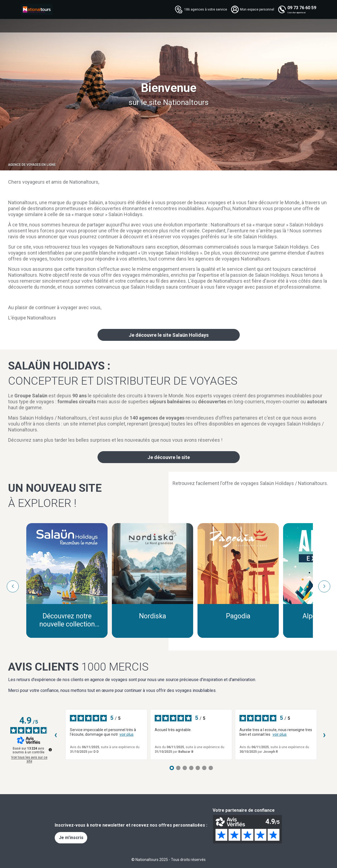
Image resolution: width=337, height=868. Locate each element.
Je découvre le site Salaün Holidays (169, 335)
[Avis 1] (172, 768)
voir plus (127, 734)
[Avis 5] (198, 768)
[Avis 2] (178, 768)
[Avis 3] (185, 768)
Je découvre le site (169, 457)
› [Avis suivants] (324, 735)
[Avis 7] (211, 768)
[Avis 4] (191, 768)
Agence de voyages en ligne (32, 165)
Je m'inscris (71, 838)
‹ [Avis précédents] (56, 735)
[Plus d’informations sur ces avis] (50, 749)
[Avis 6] (204, 768)
